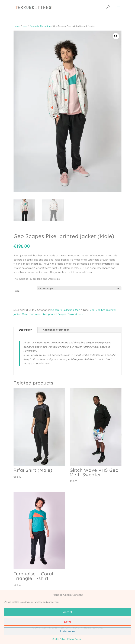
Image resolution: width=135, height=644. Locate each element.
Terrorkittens (75, 314)
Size (17, 291)
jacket (17, 314)
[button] (116, 36)
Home (17, 26)
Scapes (62, 314)
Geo (92, 310)
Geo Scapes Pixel (106, 310)
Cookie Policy (59, 639)
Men (25, 26)
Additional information (56, 330)
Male (25, 314)
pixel (44, 314)
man (31, 314)
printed (52, 314)
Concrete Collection (40, 26)
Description (26, 330)
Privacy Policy (74, 639)
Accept (68, 612)
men (38, 314)
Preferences (67, 631)
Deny (67, 622)
